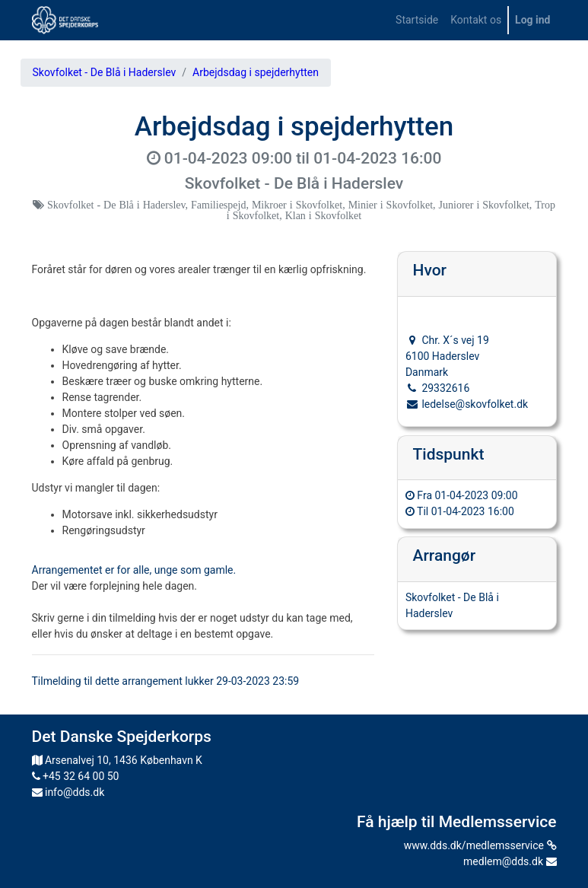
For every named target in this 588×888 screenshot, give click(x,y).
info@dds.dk (68, 792)
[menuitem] (417, 20)
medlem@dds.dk (510, 861)
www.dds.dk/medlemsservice (480, 845)
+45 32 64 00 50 (76, 776)
